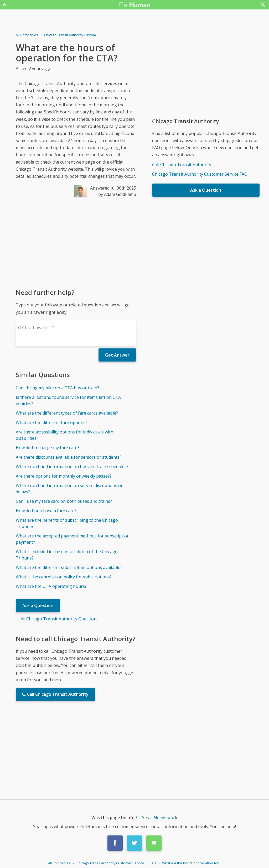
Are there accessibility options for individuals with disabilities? (64, 435)
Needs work (165, 818)
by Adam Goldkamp (117, 194)
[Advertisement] (76, 243)
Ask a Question (38, 605)
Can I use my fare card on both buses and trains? (64, 501)
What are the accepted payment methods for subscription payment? (73, 539)
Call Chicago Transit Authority (182, 165)
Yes (146, 818)
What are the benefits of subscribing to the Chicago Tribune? (67, 523)
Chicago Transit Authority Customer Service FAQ (200, 174)
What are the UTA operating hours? (51, 586)
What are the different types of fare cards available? (67, 413)
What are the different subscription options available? (69, 567)
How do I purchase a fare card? (46, 511)
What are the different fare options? (51, 422)
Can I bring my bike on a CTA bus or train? (57, 388)
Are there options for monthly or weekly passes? (64, 476)
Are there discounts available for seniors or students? (69, 457)
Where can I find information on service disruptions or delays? (69, 489)
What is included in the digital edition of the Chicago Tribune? (67, 555)
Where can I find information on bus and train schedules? (72, 467)
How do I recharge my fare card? (48, 448)
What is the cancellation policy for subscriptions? (64, 577)
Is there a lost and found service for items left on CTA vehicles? (68, 400)
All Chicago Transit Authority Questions (60, 619)
